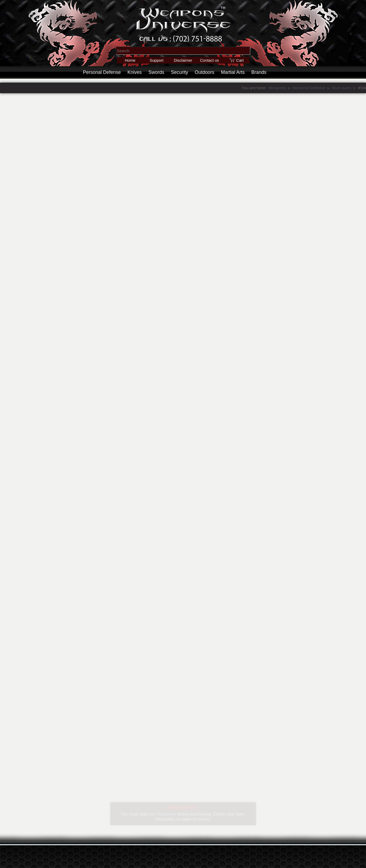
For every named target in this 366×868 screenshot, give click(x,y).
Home (130, 60)
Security (180, 72)
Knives (135, 72)
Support (157, 60)
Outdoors (205, 72)
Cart (240, 60)
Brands (259, 72)
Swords (156, 72)
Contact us (210, 60)
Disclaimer (183, 60)
